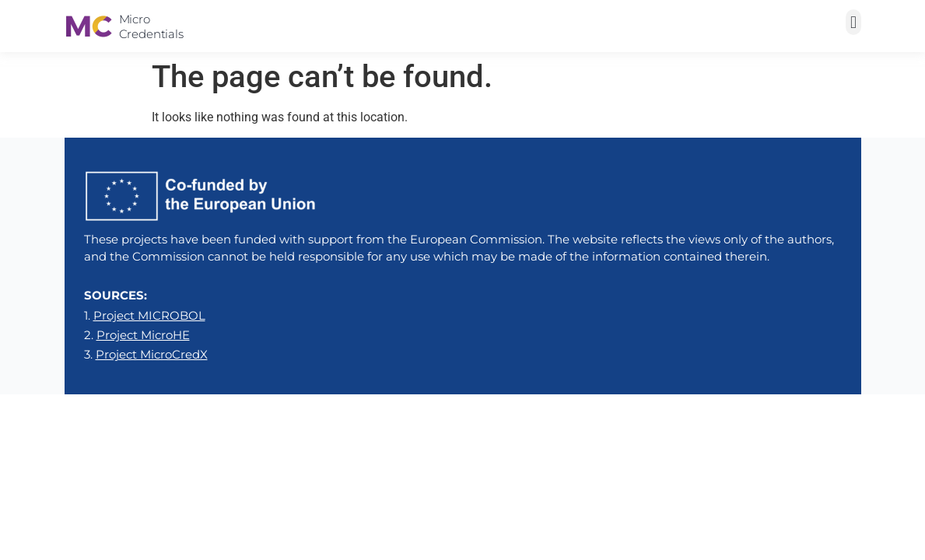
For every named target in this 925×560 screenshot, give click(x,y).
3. (146, 354)
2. (137, 335)
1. (145, 315)
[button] (853, 22)
